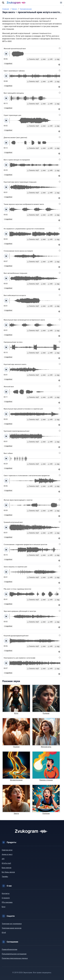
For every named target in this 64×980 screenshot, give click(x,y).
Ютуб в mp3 (6, 863)
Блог (4, 907)
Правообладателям (9, 949)
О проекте (6, 898)
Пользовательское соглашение (14, 954)
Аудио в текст (7, 854)
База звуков (7, 868)
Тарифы (5, 877)
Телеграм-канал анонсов (12, 928)
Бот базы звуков (8, 872)
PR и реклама (7, 902)
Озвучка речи (7, 850)
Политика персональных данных (15, 958)
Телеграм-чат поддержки (12, 924)
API (3, 859)
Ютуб (4, 933)
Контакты (6, 893)
